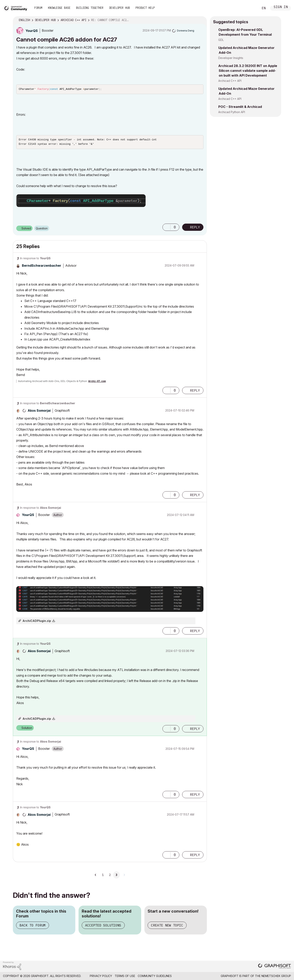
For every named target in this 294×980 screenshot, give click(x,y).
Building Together (90, 8)
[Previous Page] (96, 876)
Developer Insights (231, 58)
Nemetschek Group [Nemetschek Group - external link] (276, 977)
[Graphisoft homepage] (275, 968)
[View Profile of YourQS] (32, 31)
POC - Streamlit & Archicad (240, 107)
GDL (221, 40)
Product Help (145, 8)
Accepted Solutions (103, 926)
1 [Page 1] (103, 876)
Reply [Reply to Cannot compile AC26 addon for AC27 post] (195, 228)
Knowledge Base (59, 8)
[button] (81, 202)
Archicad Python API (232, 112)
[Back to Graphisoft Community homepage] (16, 8)
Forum (38, 8)
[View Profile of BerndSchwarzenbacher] (42, 267)
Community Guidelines (155, 977)
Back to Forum (33, 926)
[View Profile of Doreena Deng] (186, 31)
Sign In (281, 7)
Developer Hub (119, 8)
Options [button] (201, 20)
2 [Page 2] (110, 876)
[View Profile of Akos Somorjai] (39, 412)
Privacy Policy (101, 977)
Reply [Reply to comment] (195, 392)
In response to (35, 259)
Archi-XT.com (97, 383)
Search (252, 8)
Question (42, 230)
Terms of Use (125, 977)
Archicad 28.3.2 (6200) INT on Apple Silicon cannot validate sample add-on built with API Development (248, 71)
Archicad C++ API (230, 81)
